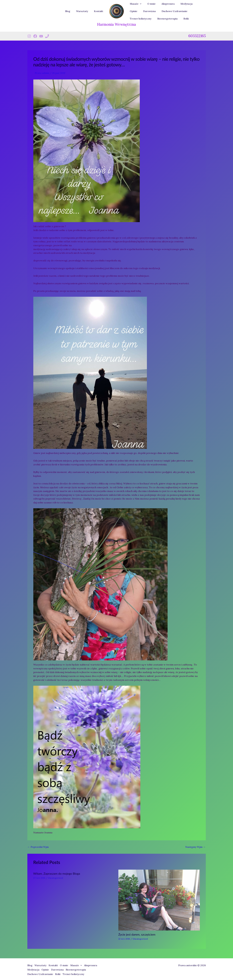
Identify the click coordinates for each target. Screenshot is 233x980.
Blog (71, 11)
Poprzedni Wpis (38, 847)
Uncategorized (55, 878)
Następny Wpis (195, 847)
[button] (139, 4)
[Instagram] (29, 36)
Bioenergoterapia (139, 19)
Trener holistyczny (188, 11)
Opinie (197, 4)
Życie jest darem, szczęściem (137, 934)
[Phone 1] (47, 36)
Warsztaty (84, 11)
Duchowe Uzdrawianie (159, 11)
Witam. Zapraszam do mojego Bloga (57, 873)
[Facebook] (35, 36)
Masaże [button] (135, 4)
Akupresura (165, 4)
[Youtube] (41, 36)
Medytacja (182, 4)
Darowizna (135, 11)
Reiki (157, 19)
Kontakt (99, 11)
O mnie (150, 4)
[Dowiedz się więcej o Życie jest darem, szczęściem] (159, 900)
